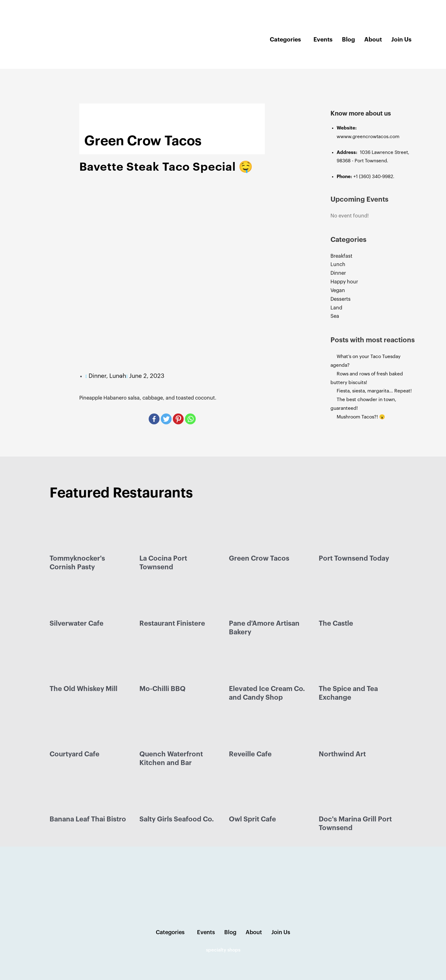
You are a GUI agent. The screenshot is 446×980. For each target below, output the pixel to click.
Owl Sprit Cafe (252, 819)
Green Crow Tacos (259, 558)
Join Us (401, 39)
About (373, 39)
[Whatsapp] (190, 419)
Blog (348, 39)
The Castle (336, 623)
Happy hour (344, 282)
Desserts (341, 299)
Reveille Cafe (250, 754)
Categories (285, 39)
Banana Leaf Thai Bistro (88, 819)
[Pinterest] (178, 419)
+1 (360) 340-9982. (374, 177)
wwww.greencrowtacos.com (368, 137)
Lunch (338, 265)
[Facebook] (154, 419)
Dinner (338, 273)
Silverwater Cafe (77, 623)
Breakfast (341, 256)
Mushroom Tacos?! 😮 (363, 417)
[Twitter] (166, 419)
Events (323, 39)
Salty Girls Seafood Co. (177, 819)
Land (336, 308)
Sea (335, 316)
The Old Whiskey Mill (83, 689)
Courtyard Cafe (74, 754)
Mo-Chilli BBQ (162, 689)
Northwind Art (342, 754)
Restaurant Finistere (172, 623)
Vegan (338, 291)
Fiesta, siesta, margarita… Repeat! (376, 391)
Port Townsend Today (354, 558)
